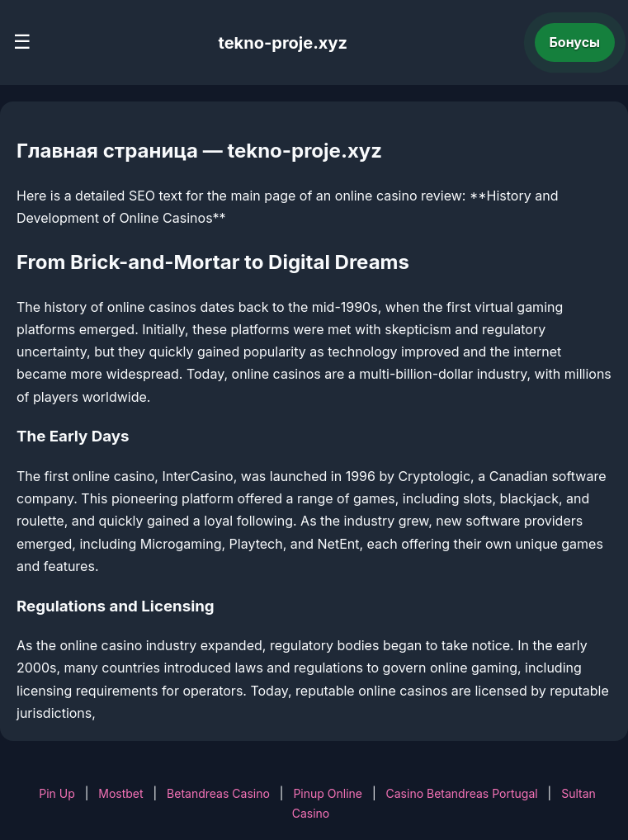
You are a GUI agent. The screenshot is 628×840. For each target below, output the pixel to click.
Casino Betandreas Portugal (462, 793)
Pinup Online (328, 793)
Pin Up (57, 793)
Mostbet (120, 793)
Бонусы (575, 42)
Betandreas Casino (218, 793)
